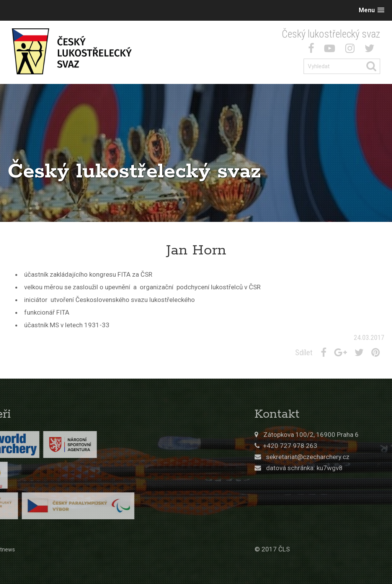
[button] (372, 10)
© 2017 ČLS (305, 549)
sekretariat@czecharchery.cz (341, 457)
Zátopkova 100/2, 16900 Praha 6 (344, 435)
